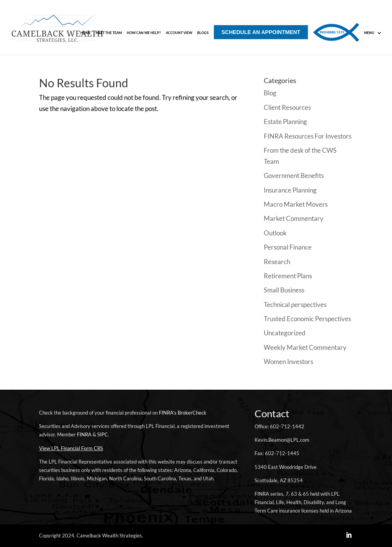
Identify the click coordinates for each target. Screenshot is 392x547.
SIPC (103, 434)
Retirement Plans (288, 276)
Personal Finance (288, 247)
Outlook (275, 233)
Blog (270, 93)
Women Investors (288, 362)
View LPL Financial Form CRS (71, 448)
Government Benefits (294, 176)
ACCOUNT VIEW (179, 33)
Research (277, 262)
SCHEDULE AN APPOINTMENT (261, 32)
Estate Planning (285, 122)
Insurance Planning (290, 190)
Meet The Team (109, 33)
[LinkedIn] (349, 536)
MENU (369, 33)
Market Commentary (294, 218)
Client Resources (287, 107)
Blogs (203, 33)
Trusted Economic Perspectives (307, 319)
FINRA (84, 434)
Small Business (284, 290)
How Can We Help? (144, 33)
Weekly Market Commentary (305, 347)
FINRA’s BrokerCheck (183, 413)
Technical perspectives (295, 305)
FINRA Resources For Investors (308, 136)
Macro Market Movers (296, 204)
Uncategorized (285, 333)
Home (86, 33)
